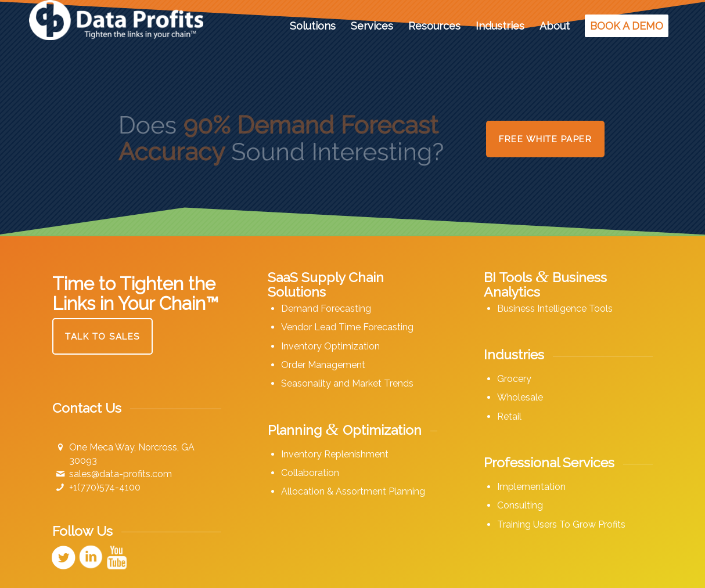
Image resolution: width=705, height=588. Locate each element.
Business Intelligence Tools (555, 309)
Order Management (323, 365)
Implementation (531, 487)
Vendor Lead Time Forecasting (347, 327)
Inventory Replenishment (335, 454)
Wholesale (520, 397)
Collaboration (310, 473)
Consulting (520, 505)
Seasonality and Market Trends (347, 383)
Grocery (514, 379)
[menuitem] (313, 26)
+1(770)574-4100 (105, 487)
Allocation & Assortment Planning (353, 491)
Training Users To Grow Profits (561, 524)
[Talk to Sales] (102, 336)
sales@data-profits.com (121, 474)
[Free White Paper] (545, 139)
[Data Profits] (116, 26)
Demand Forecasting (326, 309)
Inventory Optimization (330, 346)
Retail (509, 416)
